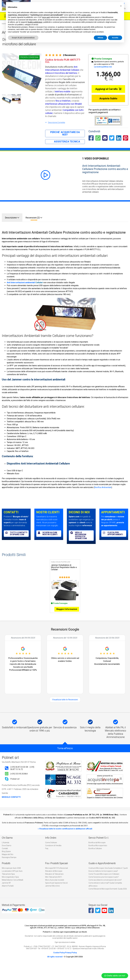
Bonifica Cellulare (95, 854)
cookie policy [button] (86, 15)
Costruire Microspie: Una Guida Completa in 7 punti (108, 874)
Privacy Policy (71, 959)
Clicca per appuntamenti (113, 533)
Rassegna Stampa (9, 863)
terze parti (46, 17)
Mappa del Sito (8, 860)
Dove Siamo (7, 851)
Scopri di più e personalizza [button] (23, 38)
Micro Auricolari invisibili (55, 886)
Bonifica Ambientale (103, 487)
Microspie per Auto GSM (11, 874)
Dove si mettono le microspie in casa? (103, 877)
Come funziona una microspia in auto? (104, 883)
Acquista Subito (108, 98)
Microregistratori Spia (10, 883)
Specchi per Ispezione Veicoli (56, 889)
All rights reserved (55, 963)
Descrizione (12, 218)
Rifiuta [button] (100, 38)
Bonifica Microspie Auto (98, 851)
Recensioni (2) (34, 219)
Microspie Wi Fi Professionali (57, 874)
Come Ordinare (51, 848)
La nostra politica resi (103, 67)
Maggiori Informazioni (67, 615)
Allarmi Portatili (8, 892)
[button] (121, 6)
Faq (47, 854)
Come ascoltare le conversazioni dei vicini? (105, 886)
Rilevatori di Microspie (54, 877)
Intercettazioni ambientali (23, 283)
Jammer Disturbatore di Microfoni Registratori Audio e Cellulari (64, 567)
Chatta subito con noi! (115, 976)
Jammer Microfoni (52, 892)
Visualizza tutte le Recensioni (65, 706)
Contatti (5, 854)
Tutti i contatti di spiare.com (16, 533)
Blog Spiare (6, 857)
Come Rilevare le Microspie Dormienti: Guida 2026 (108, 895)
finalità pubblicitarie (35, 22)
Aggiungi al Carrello (108, 89)
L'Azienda (5, 848)
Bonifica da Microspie (97, 848)
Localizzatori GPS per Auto (12, 877)
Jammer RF (6, 889)
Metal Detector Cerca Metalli (12, 886)
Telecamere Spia (8, 880)
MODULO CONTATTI (11, 803)
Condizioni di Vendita (53, 851)
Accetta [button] (115, 38)
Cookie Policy (59, 959)
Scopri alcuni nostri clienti (48, 533)
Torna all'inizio (65, 754)
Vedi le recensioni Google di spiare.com (79, 535)
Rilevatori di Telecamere (54, 880)
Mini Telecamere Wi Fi (53, 883)
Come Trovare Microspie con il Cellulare (104, 880)
